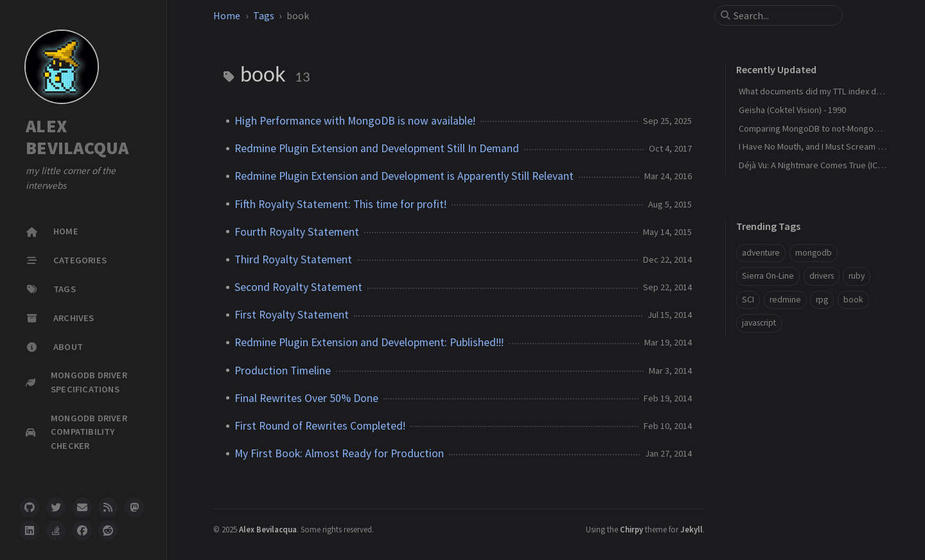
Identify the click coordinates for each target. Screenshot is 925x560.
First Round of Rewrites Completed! (320, 426)
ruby (857, 276)
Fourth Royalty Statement (297, 232)
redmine (785, 300)
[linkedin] (30, 530)
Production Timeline (283, 371)
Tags (264, 15)
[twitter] (56, 507)
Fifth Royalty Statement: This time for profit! (340, 204)
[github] (30, 507)
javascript (759, 323)
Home (227, 15)
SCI (748, 300)
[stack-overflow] (56, 530)
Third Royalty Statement (293, 259)
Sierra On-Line (768, 276)
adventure (761, 253)
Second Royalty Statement (298, 287)
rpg (822, 300)
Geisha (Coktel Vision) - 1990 (792, 110)
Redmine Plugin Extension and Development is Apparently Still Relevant (404, 176)
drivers (822, 276)
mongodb (814, 253)
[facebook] (82, 530)
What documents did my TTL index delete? (820, 91)
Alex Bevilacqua (268, 529)
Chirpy (631, 529)
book (853, 300)
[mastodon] (134, 507)
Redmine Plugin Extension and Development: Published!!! (369, 342)
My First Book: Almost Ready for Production (339, 453)
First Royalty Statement (292, 315)
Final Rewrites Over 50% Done (306, 398)
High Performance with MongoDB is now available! (355, 121)
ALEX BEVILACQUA (77, 137)
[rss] (108, 507)
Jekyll (692, 529)
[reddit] (108, 530)
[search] (784, 15)
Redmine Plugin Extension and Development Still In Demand (377, 148)
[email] (82, 507)
